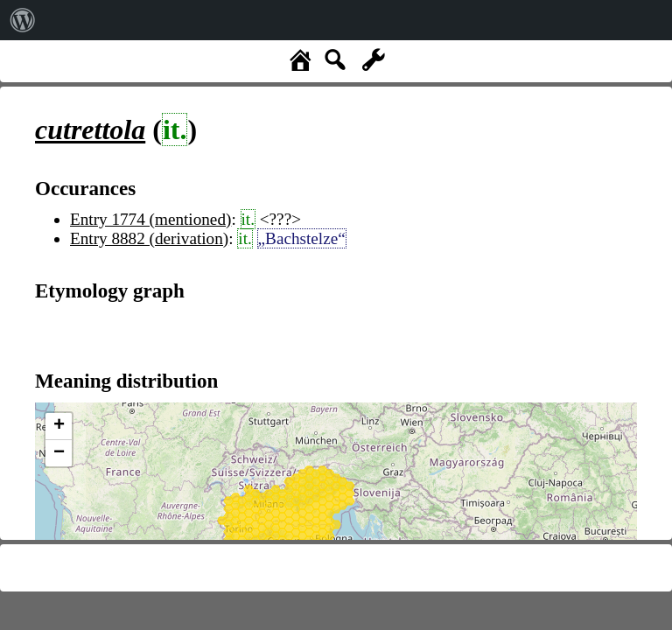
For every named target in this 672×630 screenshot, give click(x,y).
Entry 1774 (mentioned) (150, 219)
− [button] (59, 453)
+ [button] (59, 426)
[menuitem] (23, 20)
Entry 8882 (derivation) (149, 238)
